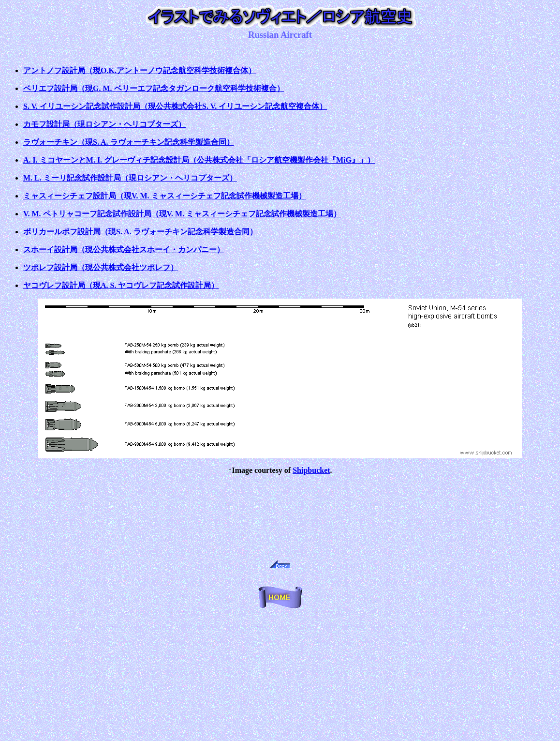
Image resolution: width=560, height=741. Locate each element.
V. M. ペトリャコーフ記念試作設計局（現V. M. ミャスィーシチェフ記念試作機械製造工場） (182, 214)
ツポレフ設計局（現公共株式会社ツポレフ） (101, 267)
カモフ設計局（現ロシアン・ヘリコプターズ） (104, 124)
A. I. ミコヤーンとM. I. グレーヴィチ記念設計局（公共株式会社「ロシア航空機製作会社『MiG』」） (199, 160)
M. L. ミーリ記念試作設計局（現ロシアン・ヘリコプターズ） (130, 178)
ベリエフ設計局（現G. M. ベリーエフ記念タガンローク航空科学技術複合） (154, 88)
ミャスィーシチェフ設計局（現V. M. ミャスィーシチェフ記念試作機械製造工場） (165, 196)
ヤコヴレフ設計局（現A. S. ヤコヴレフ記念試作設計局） (121, 285)
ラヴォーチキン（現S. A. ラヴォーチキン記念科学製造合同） (129, 142)
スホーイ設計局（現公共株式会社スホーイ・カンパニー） (124, 250)
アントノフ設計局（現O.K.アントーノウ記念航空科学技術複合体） (140, 70)
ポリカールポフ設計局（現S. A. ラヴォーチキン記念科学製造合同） (140, 232)
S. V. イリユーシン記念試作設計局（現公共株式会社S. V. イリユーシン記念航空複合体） (175, 106)
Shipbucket (311, 470)
